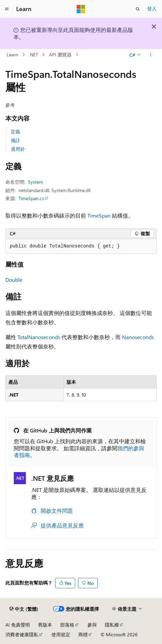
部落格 (67, 625)
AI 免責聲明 (18, 625)
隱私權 (112, 625)
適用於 (18, 149)
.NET (33, 55)
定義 (15, 131)
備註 (15, 140)
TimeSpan (99, 215)
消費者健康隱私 (22, 634)
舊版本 (45, 625)
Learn (12, 55)
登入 (152, 9)
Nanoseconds (138, 337)
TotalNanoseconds (39, 337)
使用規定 (61, 634)
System (35, 182)
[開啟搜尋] (138, 9)
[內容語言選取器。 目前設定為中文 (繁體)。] (24, 609)
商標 (83, 634)
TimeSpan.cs (31, 198)
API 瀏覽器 (60, 55)
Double (14, 280)
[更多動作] (151, 55)
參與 (92, 625)
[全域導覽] (7, 9)
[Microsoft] (81, 9)
